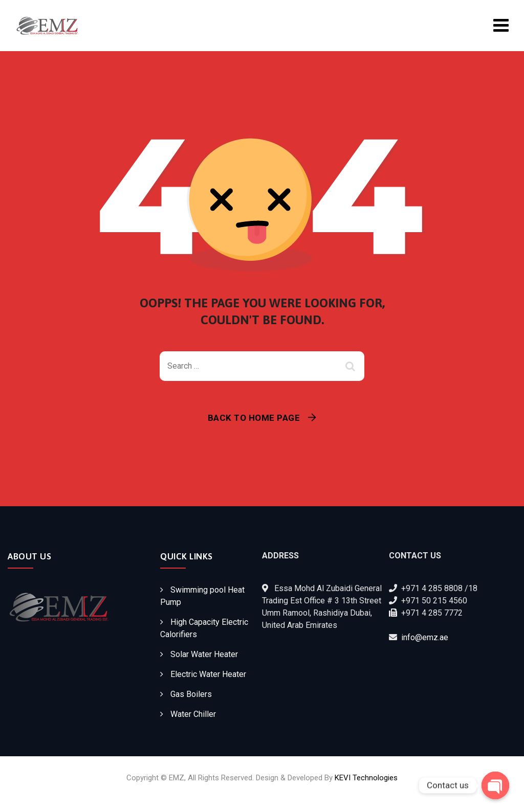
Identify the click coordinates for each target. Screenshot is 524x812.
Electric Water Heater (208, 674)
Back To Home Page (254, 418)
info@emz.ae (425, 637)
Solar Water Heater (204, 654)
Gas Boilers (191, 694)
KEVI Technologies (366, 778)
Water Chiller (193, 714)
